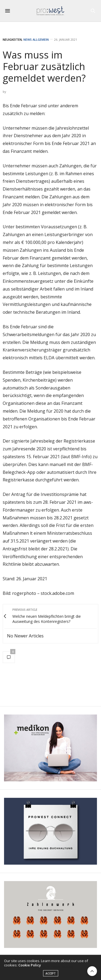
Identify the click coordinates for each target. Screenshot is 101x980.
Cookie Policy (30, 967)
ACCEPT (51, 975)
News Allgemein (36, 39)
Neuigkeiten (12, 39)
